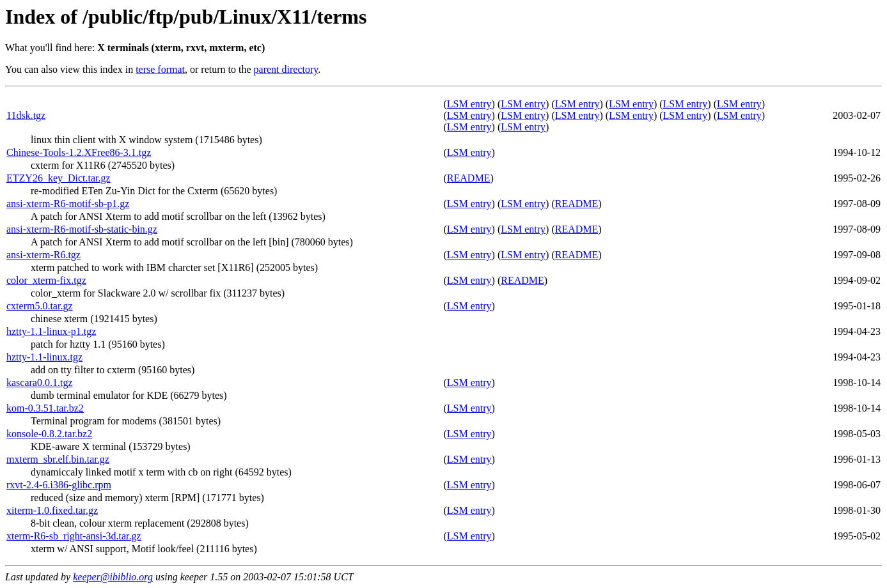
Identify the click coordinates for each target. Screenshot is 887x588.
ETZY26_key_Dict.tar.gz (59, 178)
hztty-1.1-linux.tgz (44, 357)
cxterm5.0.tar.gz (40, 306)
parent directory (286, 69)
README (469, 178)
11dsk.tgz (26, 115)
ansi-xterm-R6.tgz (43, 255)
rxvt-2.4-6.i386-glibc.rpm (59, 485)
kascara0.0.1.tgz (40, 383)
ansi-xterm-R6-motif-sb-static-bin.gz (82, 229)
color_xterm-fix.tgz (46, 280)
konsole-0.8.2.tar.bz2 (49, 434)
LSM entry (469, 104)
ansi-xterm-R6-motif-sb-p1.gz (68, 204)
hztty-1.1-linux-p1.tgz (51, 331)
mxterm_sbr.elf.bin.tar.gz (58, 459)
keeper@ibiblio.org (113, 577)
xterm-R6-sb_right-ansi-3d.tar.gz (74, 536)
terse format (160, 69)
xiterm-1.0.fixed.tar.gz (52, 510)
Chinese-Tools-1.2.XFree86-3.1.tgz (79, 152)
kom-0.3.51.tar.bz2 (45, 408)
